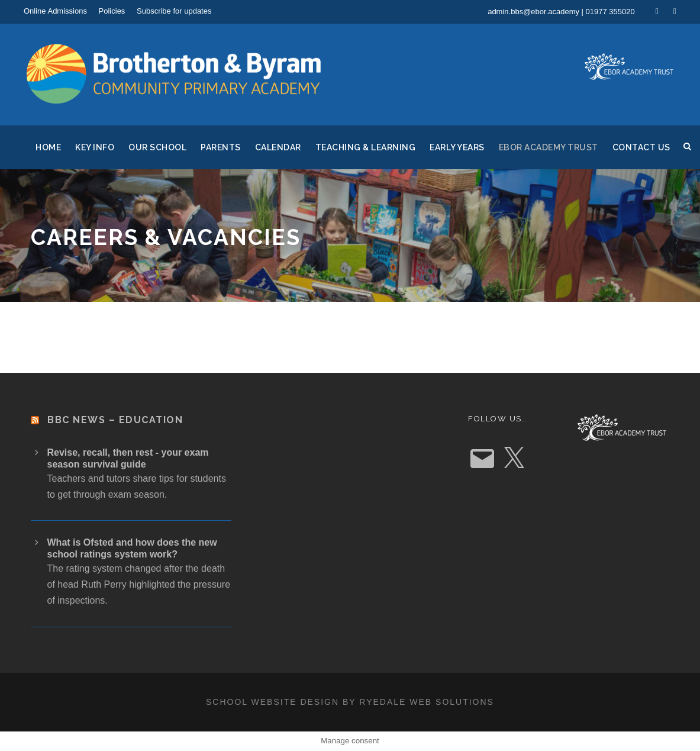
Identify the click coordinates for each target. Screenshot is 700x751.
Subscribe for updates (174, 11)
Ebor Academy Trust (549, 147)
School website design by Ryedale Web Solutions (350, 702)
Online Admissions (55, 11)
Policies (112, 11)
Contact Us (641, 147)
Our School (157, 147)
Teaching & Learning (366, 147)
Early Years (457, 147)
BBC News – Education (115, 420)
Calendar (278, 147)
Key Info (95, 147)
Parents (221, 147)
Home (48, 147)
